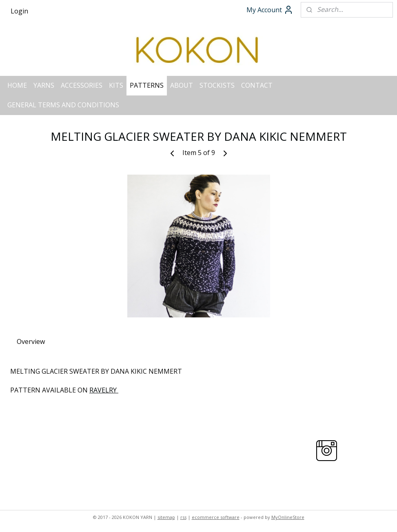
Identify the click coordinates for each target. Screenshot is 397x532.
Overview (31, 341)
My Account (270, 10)
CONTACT (257, 85)
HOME (17, 85)
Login (19, 11)
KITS (116, 85)
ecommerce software (216, 517)
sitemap (166, 517)
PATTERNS (147, 85)
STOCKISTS (217, 85)
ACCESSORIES (82, 85)
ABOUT (182, 85)
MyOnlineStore (288, 517)
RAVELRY (104, 390)
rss (183, 517)
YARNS (44, 85)
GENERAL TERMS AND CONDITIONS (63, 105)
